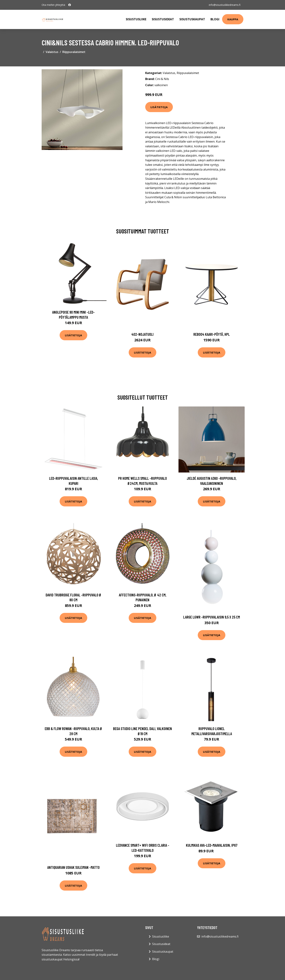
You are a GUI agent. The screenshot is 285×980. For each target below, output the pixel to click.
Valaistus (52, 52)
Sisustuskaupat (192, 19)
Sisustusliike (136, 19)
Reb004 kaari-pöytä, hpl (212, 334)
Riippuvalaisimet (74, 52)
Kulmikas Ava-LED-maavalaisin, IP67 (212, 845)
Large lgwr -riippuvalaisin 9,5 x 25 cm (212, 617)
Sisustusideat (163, 19)
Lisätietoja (159, 107)
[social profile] (70, 5)
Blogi (215, 19)
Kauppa (233, 19)
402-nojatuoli (142, 334)
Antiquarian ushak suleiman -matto (73, 867)
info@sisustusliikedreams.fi (225, 5)
